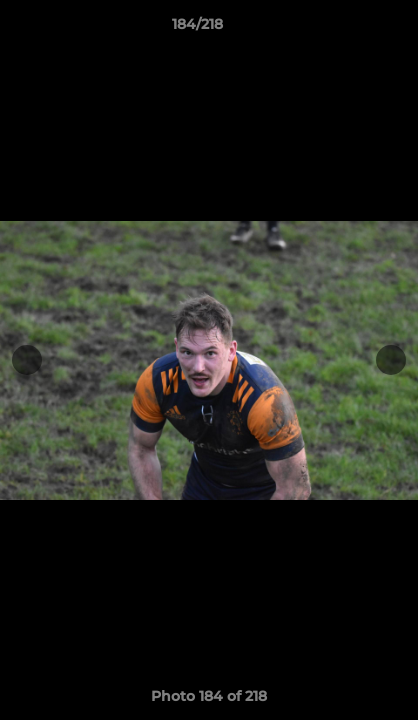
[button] (346, 29)
